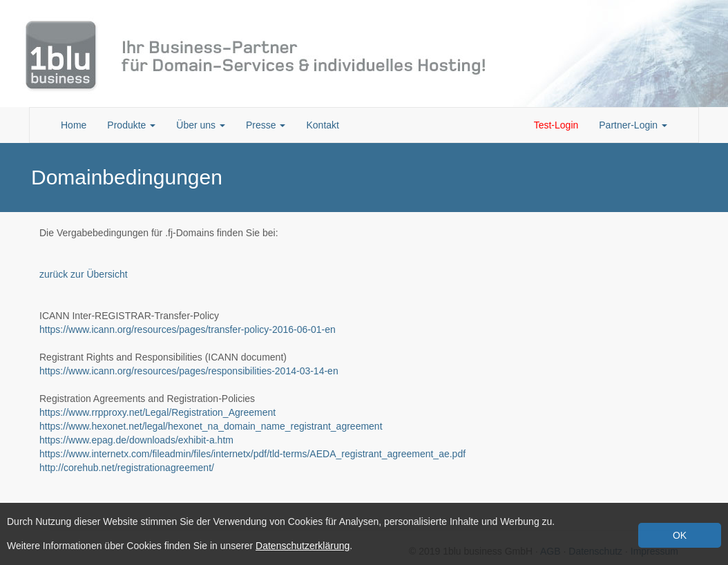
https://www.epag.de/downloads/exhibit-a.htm (136, 440)
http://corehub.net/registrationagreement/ (127, 468)
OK (680, 535)
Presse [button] (266, 125)
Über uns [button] (201, 125)
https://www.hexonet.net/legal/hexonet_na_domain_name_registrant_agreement (211, 426)
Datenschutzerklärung (303, 546)
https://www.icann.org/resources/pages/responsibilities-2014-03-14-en (189, 371)
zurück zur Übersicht (84, 274)
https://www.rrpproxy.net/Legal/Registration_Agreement (157, 412)
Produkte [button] (131, 125)
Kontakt (322, 125)
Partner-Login (633, 125)
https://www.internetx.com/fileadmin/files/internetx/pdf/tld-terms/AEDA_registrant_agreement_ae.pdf (252, 454)
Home (74, 125)
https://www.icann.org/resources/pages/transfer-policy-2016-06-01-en (188, 329)
